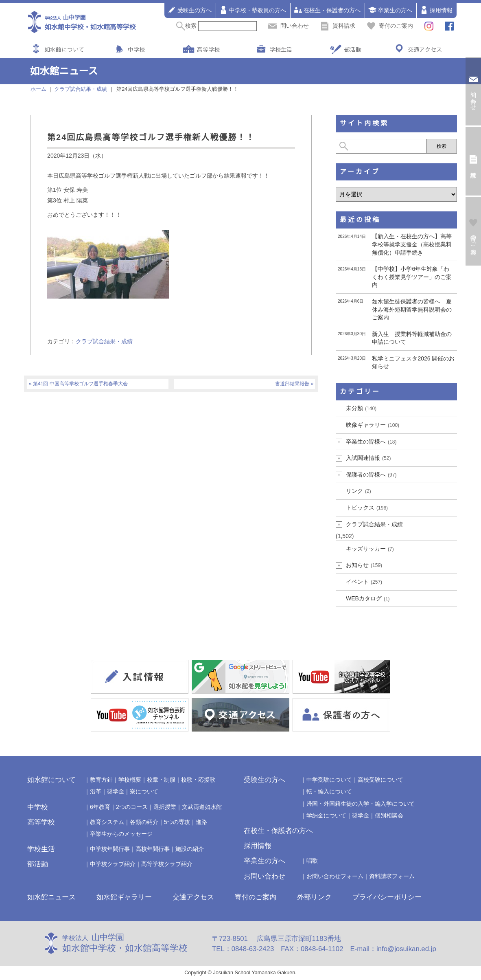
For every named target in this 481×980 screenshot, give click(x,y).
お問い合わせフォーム (335, 876)
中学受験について (329, 780)
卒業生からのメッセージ (121, 834)
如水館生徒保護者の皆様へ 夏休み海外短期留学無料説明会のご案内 (412, 309)
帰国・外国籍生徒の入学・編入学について (361, 804)
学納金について (326, 815)
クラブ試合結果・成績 (104, 341)
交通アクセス (425, 49)
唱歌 (312, 861)
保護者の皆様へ (371, 475)
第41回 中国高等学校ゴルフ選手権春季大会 (80, 384)
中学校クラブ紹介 (113, 864)
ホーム (38, 89)
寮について (144, 791)
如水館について (64, 49)
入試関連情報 (368, 458)
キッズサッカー (370, 549)
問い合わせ (289, 26)
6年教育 (100, 807)
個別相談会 (389, 815)
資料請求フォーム (392, 876)
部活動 (353, 49)
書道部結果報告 (292, 384)
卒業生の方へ (390, 10)
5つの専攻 (177, 822)
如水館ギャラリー (124, 897)
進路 (201, 822)
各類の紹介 (144, 822)
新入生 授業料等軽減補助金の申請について (412, 338)
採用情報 (436, 10)
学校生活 (281, 49)
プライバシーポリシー (387, 897)
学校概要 (130, 780)
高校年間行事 (153, 849)
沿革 (96, 791)
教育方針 (101, 780)
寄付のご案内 (390, 26)
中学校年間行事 (110, 849)
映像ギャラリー (373, 425)
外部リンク (314, 897)
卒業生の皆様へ (371, 442)
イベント (364, 582)
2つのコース (132, 807)
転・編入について (329, 791)
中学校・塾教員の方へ (253, 10)
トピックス (367, 508)
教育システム (107, 822)
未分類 (361, 408)
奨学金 (116, 791)
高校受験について (380, 780)
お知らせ (364, 565)
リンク (359, 491)
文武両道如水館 (202, 807)
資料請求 (338, 26)
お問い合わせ (265, 876)
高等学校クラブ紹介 (167, 864)
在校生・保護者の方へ (327, 10)
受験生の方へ (190, 10)
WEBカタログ (368, 598)
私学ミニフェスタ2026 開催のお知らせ (413, 363)
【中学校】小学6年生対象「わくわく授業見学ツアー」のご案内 (412, 277)
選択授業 (165, 807)
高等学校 (208, 49)
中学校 (136, 49)
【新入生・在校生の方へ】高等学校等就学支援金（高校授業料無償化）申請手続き (412, 244)
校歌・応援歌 (198, 780)
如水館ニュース (51, 897)
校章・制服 (161, 780)
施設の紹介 (190, 849)
